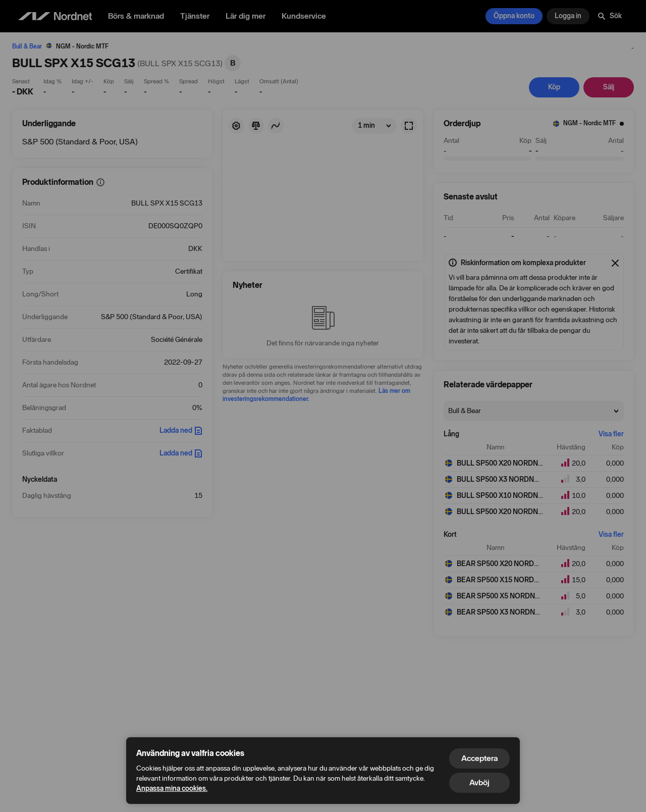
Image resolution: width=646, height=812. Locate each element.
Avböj (479, 782)
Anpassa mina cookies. (172, 789)
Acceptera (479, 758)
